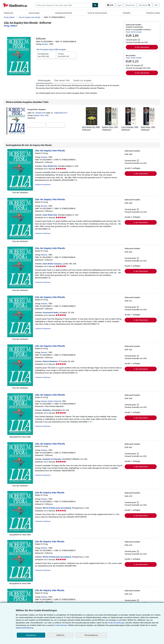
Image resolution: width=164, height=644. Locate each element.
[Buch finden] (95, 5)
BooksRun (47, 410)
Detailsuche (8, 13)
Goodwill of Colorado (52, 459)
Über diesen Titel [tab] (62, 80)
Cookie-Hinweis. (61, 625)
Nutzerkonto (130, 5)
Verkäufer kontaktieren (43, 184)
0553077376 (41, 113)
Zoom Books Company (52, 264)
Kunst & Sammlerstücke (97, 13)
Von (46, 55)
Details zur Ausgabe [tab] (82, 80)
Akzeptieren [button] (31, 635)
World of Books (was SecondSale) (57, 508)
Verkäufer (127, 13)
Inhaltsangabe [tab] (44, 80)
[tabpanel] (79, 89)
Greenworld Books (51, 312)
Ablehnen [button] (60, 635)
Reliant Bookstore (50, 361)
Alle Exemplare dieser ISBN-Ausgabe (51, 49)
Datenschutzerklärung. (25, 628)
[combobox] (63, 5)
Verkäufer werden (153, 13)
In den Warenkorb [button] (142, 47)
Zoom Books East (50, 166)
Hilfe (156, 5)
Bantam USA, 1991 (41, 115)
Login (119, 5)
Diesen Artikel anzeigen (134, 32)
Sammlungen (34, 13)
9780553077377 (61, 113)
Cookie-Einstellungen (116, 623)
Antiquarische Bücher (64, 13)
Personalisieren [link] (91, 635)
